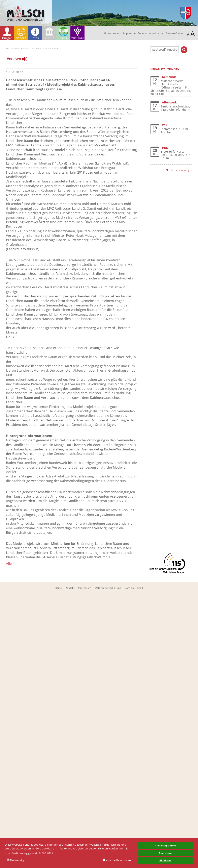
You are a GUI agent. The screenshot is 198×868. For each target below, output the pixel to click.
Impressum (130, 33)
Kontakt (117, 33)
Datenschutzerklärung (151, 33)
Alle (9, 564)
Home (108, 33)
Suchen (184, 50)
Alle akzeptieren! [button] (165, 845)
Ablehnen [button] (165, 860)
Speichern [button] (166, 853)
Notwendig (15, 860)
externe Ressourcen (117, 860)
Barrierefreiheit (175, 33)
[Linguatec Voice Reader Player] (19, 60)
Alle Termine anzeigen (179, 170)
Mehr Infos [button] (46, 853)
